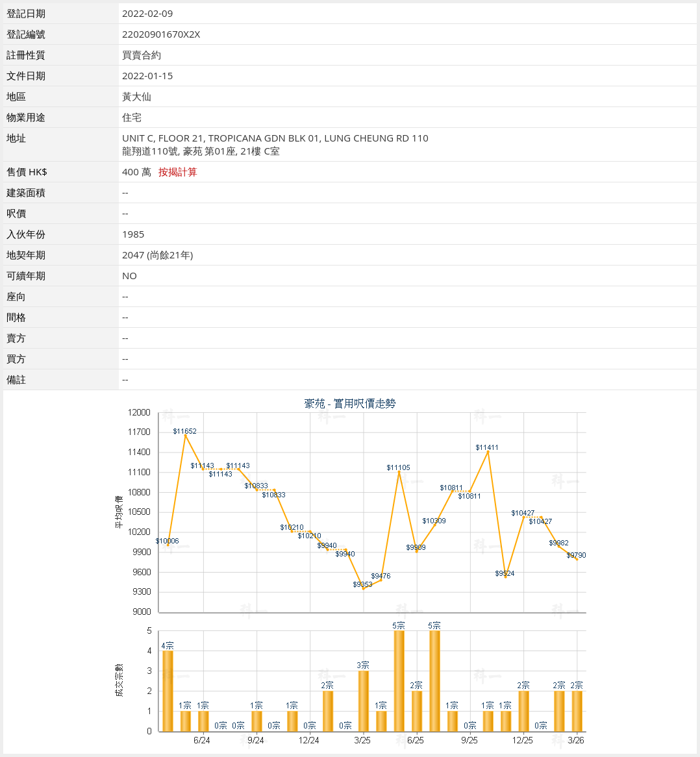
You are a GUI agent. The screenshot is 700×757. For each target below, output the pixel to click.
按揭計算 (178, 171)
